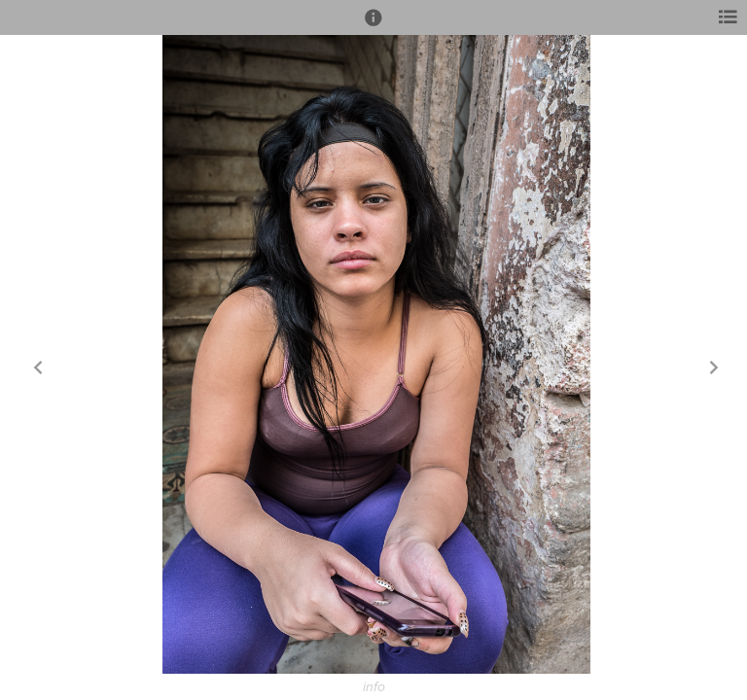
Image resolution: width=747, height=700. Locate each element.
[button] (373, 26)
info (374, 687)
